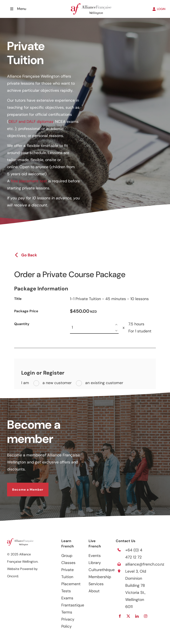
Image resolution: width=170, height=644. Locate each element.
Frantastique (73, 605)
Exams (67, 598)
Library (95, 563)
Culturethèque (102, 570)
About (94, 591)
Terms (67, 612)
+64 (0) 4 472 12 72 (134, 554)
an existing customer (104, 383)
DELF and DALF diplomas (31, 122)
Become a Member (23, 486)
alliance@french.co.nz (145, 564)
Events (95, 556)
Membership (100, 577)
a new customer (56, 383)
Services (96, 584)
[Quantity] (94, 328)
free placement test (29, 181)
